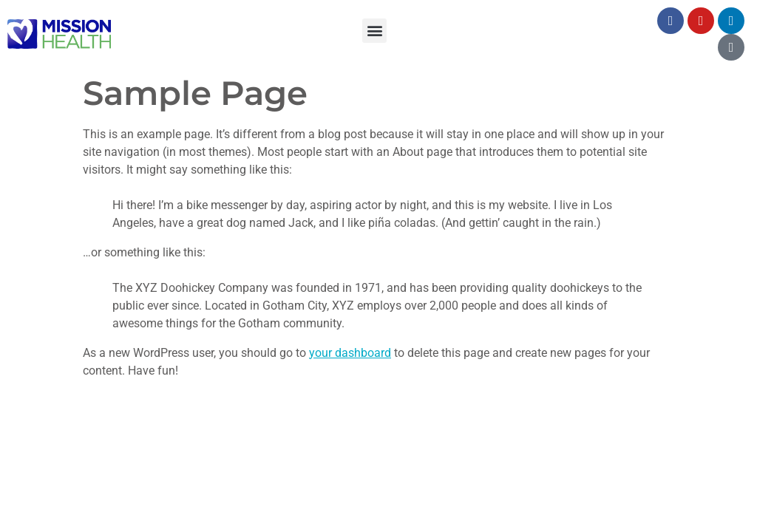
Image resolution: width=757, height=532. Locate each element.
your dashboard (350, 353)
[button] (374, 31)
